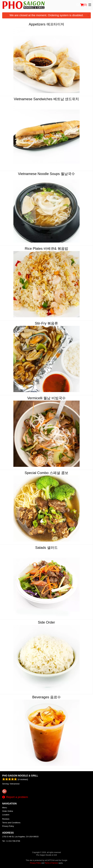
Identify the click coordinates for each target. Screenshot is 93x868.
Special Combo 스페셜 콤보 (46, 473)
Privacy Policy (8, 826)
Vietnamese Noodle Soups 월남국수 (46, 174)
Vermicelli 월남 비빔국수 (46, 398)
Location (6, 815)
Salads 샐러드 (46, 548)
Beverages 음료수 (46, 697)
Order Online (8, 811)
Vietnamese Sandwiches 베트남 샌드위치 (46, 99)
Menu (5, 808)
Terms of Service (51, 863)
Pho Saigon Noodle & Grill (20, 776)
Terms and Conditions (11, 823)
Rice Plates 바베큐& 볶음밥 (46, 248)
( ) (84, 5)
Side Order (46, 622)
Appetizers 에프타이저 (46, 24)
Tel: (11, 841)
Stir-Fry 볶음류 (46, 323)
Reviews (6, 819)
